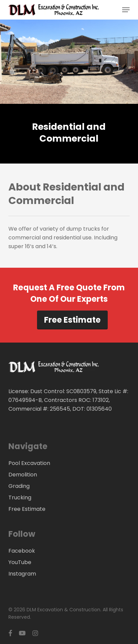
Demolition (23, 475)
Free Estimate (72, 320)
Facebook (22, 551)
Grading (19, 486)
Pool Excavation (29, 463)
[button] (126, 10)
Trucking (20, 497)
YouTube (20, 562)
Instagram (22, 574)
